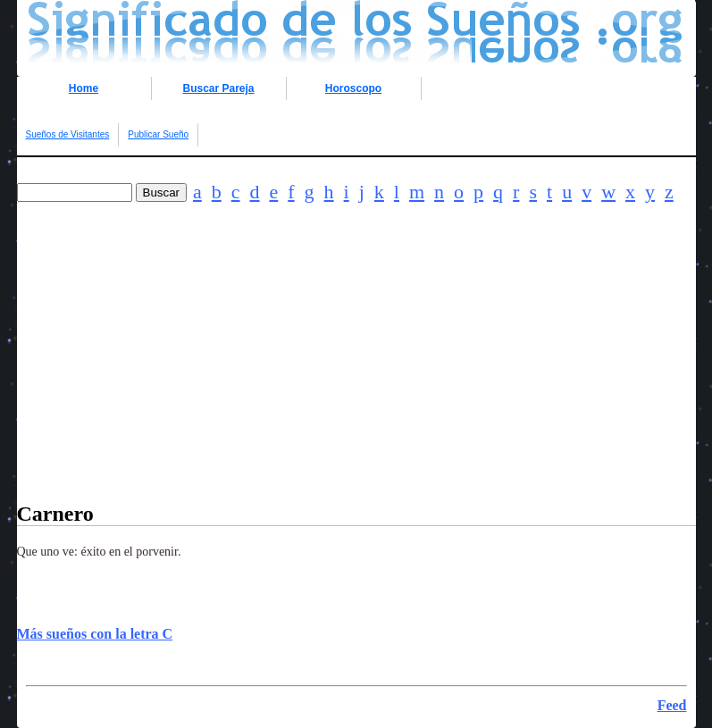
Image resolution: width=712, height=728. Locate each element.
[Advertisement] (356, 377)
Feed (672, 705)
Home (84, 88)
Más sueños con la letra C (95, 634)
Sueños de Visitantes (68, 134)
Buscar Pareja (218, 88)
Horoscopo (353, 88)
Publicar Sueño (158, 134)
